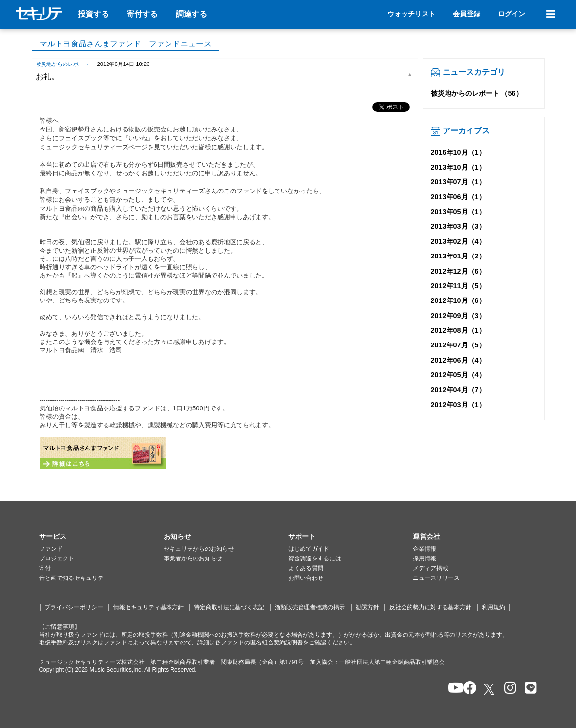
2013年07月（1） (458, 182)
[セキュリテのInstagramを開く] (508, 689)
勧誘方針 (367, 607)
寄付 (45, 568)
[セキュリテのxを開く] (490, 689)
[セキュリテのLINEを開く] (528, 689)
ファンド (51, 549)
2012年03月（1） (458, 405)
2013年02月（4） (458, 241)
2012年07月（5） (458, 345)
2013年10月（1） (458, 167)
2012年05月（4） (458, 375)
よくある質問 (306, 568)
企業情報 (425, 549)
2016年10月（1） (458, 152)
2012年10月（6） (458, 300)
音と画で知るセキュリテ (71, 578)
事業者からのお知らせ (193, 558)
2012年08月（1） (458, 330)
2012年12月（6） (458, 271)
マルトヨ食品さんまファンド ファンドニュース (126, 44)
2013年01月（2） (458, 256)
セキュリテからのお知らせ (199, 549)
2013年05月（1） (458, 212)
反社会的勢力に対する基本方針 (430, 607)
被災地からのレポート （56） (477, 93)
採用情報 (425, 558)
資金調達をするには (315, 558)
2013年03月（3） (458, 226)
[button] (101, 537)
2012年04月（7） (458, 390)
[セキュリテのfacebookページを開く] (467, 689)
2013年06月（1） (458, 197)
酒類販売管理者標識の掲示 (310, 607)
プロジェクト (57, 558)
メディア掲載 (430, 568)
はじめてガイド (309, 549)
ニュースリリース (436, 578)
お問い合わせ (306, 578)
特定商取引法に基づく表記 (229, 607)
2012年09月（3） (458, 316)
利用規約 (493, 607)
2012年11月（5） (458, 286)
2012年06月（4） (458, 360)
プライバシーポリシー (74, 607)
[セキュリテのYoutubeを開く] (452, 689)
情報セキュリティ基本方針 (149, 607)
